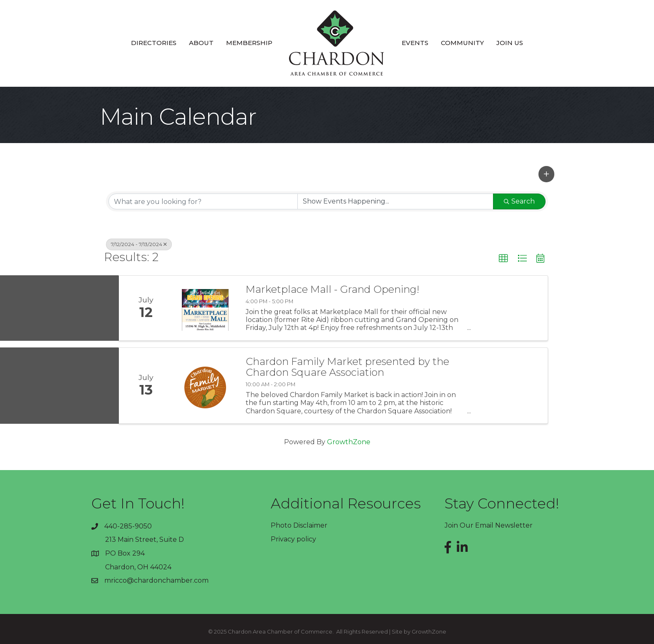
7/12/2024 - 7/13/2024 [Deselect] (139, 244)
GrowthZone (349, 442)
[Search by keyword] (203, 201)
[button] (546, 174)
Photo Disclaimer (299, 525)
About (201, 43)
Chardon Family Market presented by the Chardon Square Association (347, 367)
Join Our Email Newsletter (489, 525)
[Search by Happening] (395, 201)
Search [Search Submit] (519, 201)
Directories (154, 43)
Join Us (510, 43)
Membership (249, 43)
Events (415, 43)
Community (462, 43)
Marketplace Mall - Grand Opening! (332, 289)
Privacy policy (293, 539)
